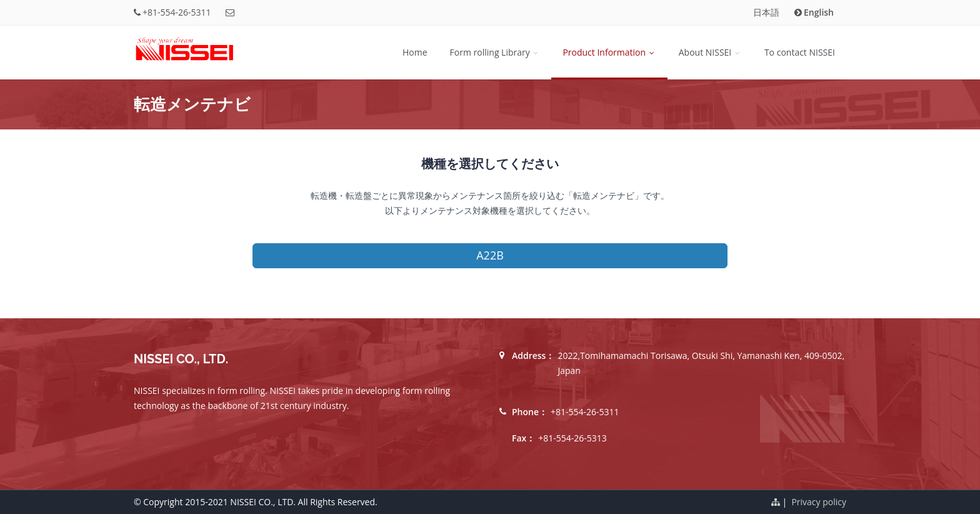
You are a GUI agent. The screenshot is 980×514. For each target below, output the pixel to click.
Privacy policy (819, 502)
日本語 (766, 12)
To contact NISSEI (800, 52)
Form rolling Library (495, 52)
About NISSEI (710, 52)
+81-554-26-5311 (177, 12)
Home (415, 52)
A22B (490, 255)
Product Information (609, 52)
